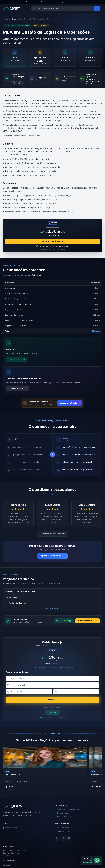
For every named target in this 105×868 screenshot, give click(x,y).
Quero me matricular (52, 241)
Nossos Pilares (62, 813)
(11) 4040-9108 (10, 828)
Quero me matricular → (70, 403)
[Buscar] (97, 8)
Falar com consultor (17, 388)
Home (5, 19)
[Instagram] (57, 838)
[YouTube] (69, 838)
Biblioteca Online (63, 832)
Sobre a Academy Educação (67, 809)
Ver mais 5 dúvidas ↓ (52, 608)
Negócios (15, 19)
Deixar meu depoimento (52, 534)
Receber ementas (16, 359)
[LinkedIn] (63, 838)
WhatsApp (52, 712)
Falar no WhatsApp (64, 621)
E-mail (7, 865)
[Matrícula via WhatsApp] (91, 860)
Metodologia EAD (63, 817)
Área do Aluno (62, 828)
